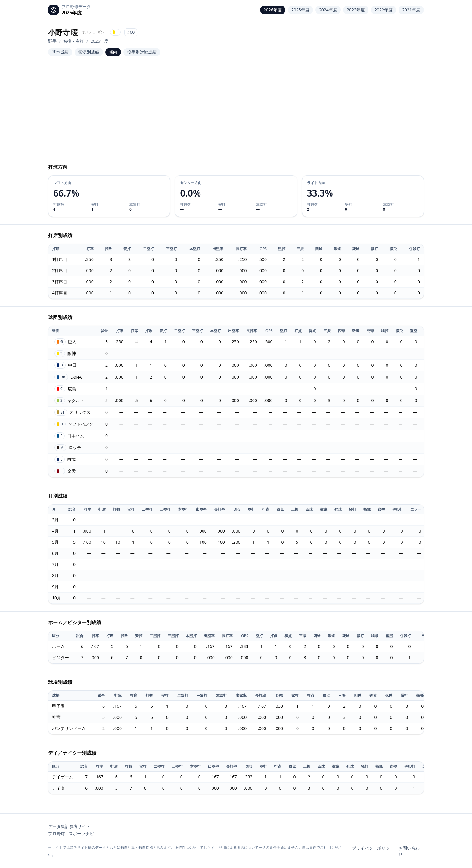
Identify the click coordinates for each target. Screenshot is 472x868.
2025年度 (300, 10)
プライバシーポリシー (371, 851)
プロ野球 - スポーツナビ (71, 833)
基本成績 (60, 52)
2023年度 (356, 10)
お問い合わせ (409, 851)
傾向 (113, 52)
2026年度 (273, 10)
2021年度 (411, 10)
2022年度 (383, 10)
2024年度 (328, 10)
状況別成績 (89, 52)
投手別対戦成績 (142, 52)
